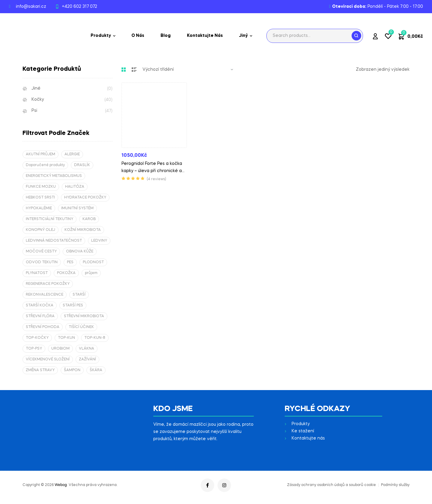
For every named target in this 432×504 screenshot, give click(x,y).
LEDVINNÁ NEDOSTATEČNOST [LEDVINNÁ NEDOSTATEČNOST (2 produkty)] (54, 241)
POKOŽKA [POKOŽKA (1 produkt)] (66, 273)
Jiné (36, 88)
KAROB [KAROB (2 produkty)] (89, 219)
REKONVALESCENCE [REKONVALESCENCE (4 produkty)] (45, 295)
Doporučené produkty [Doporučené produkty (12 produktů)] (45, 165)
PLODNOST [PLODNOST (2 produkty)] (93, 262)
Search (356, 36)
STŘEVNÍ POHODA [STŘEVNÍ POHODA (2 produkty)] (43, 327)
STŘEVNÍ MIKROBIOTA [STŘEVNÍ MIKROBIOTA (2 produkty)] (84, 316)
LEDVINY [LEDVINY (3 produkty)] (99, 241)
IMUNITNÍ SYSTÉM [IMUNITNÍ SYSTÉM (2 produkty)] (77, 208)
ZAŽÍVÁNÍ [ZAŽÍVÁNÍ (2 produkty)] (87, 359)
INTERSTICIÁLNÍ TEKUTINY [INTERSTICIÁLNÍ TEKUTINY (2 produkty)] (49, 219)
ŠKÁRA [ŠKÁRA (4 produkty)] (96, 370)
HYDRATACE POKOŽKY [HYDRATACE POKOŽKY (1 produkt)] (85, 198)
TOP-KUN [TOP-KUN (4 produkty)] (66, 338)
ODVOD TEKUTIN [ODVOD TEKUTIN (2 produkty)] (42, 262)
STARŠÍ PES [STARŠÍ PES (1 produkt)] (73, 306)
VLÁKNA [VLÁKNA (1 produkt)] (87, 349)
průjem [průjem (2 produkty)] (91, 273)
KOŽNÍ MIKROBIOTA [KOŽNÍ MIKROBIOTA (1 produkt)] (83, 230)
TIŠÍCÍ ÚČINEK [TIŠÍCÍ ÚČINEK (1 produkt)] (81, 327)
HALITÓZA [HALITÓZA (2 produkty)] (75, 187)
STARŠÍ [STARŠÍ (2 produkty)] (79, 295)
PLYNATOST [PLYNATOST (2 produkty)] (37, 273)
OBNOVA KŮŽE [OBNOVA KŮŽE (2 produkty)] (80, 252)
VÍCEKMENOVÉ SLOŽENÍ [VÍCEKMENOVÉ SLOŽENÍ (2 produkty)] (48, 359)
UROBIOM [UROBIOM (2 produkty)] (60, 349)
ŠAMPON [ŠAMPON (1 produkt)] (72, 370)
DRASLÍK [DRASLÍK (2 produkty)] (82, 165)
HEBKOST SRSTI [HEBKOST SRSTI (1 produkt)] (40, 198)
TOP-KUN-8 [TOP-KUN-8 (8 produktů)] (95, 338)
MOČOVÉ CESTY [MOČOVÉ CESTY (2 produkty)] (41, 252)
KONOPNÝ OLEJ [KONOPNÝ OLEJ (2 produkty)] (40, 230)
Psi (34, 111)
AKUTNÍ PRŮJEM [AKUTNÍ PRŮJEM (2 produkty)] (40, 154)
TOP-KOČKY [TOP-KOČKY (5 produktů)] (37, 338)
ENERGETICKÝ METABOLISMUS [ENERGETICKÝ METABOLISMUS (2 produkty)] (54, 176)
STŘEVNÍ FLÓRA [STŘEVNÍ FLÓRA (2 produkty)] (40, 316)
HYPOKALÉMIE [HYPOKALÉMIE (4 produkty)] (39, 208)
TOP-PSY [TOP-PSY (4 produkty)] (34, 349)
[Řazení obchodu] (188, 70)
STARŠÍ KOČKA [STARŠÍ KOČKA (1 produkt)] (40, 306)
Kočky (38, 100)
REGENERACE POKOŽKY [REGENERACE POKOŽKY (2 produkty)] (48, 284)
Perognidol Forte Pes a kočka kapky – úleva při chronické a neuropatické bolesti (152, 171)
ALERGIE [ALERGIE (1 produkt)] (72, 154)
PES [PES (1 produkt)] (70, 262)
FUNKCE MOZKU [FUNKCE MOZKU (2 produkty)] (41, 187)
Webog (61, 485)
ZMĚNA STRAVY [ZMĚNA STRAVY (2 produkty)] (40, 370)
